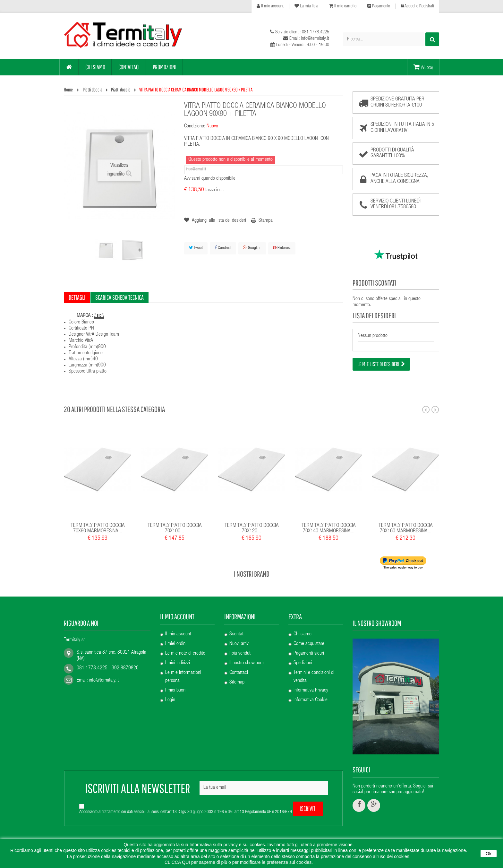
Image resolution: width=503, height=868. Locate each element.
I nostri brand (252, 574)
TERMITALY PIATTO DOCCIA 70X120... (252, 529)
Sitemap (237, 683)
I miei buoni (176, 691)
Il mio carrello (343, 6)
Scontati (237, 634)
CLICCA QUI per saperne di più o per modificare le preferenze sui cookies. (239, 862)
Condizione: (195, 126)
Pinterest (282, 248)
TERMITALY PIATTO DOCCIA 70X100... (175, 529)
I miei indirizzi (178, 663)
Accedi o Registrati (418, 6)
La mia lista (306, 6)
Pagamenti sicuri (309, 654)
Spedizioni (303, 663)
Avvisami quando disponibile (210, 179)
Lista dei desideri (374, 315)
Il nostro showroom (247, 663)
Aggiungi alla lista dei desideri (218, 221)
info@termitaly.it (104, 681)
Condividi (223, 248)
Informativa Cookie (311, 700)
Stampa (266, 221)
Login (170, 700)
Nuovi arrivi (239, 644)
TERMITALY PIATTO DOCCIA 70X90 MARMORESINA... (98, 529)
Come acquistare (309, 644)
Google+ (252, 248)
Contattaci (239, 673)
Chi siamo (303, 634)
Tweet (196, 248)
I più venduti (240, 654)
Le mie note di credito (185, 654)
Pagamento (379, 6)
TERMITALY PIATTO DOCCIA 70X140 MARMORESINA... (329, 529)
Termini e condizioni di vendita (314, 677)
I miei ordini (176, 644)
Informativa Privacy (311, 691)
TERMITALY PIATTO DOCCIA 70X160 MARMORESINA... (406, 529)
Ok (489, 854)
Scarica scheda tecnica (119, 297)
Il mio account (270, 6)
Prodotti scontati (374, 283)
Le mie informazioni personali (183, 677)
